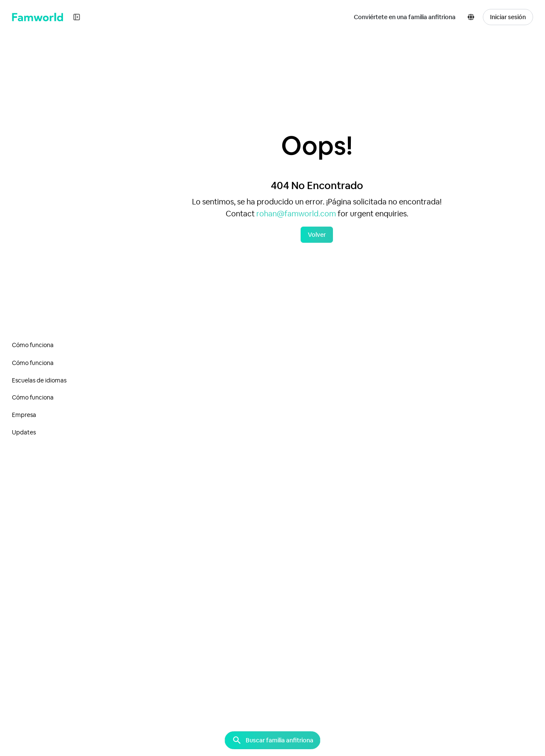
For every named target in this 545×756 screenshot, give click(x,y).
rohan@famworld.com (296, 214)
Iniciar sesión (508, 17)
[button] (473, 17)
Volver (317, 235)
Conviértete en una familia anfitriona (405, 17)
